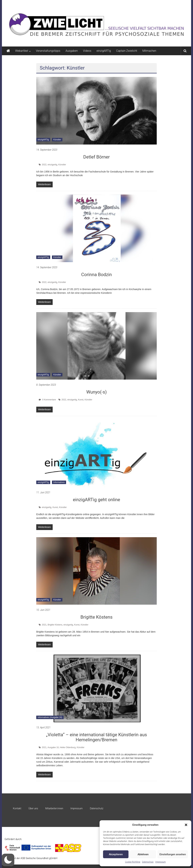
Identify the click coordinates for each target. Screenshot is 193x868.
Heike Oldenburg (68, 747)
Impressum (161, 862)
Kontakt (17, 808)
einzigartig (52, 165)
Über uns (33, 808)
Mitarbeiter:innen (54, 808)
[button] (186, 825)
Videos (87, 51)
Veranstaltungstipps (48, 51)
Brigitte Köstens (97, 617)
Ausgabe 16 (53, 747)
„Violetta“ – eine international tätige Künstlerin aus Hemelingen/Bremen (96, 737)
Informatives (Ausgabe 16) (50, 717)
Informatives (59, 482)
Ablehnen (143, 854)
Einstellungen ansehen (173, 854)
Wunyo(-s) (96, 392)
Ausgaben (72, 51)
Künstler (57, 140)
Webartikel (22, 51)
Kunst (81, 400)
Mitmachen (149, 51)
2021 (44, 625)
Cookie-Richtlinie (133, 862)
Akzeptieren (116, 854)
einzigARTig (104, 51)
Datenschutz (148, 862)
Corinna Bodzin (96, 275)
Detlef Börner (97, 157)
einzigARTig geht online (96, 500)
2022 (44, 165)
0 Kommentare (47, 400)
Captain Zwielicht (127, 51)
